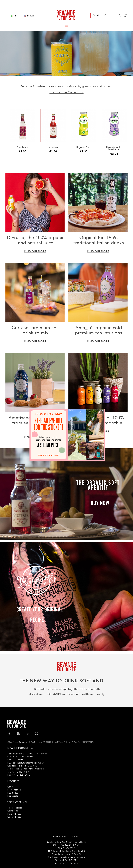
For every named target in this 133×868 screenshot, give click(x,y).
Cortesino (53, 147)
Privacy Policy (14, 814)
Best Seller (13, 793)
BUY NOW (100, 502)
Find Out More (35, 251)
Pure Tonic (22, 147)
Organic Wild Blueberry (114, 148)
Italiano (17, 16)
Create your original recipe (40, 614)
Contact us (13, 811)
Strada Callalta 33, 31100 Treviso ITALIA (27, 754)
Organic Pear (83, 147)
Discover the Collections (66, 92)
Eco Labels (13, 796)
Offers (10, 787)
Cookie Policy (14, 817)
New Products (14, 790)
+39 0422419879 (21, 772)
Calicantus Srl (24, 742)
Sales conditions (15, 808)
